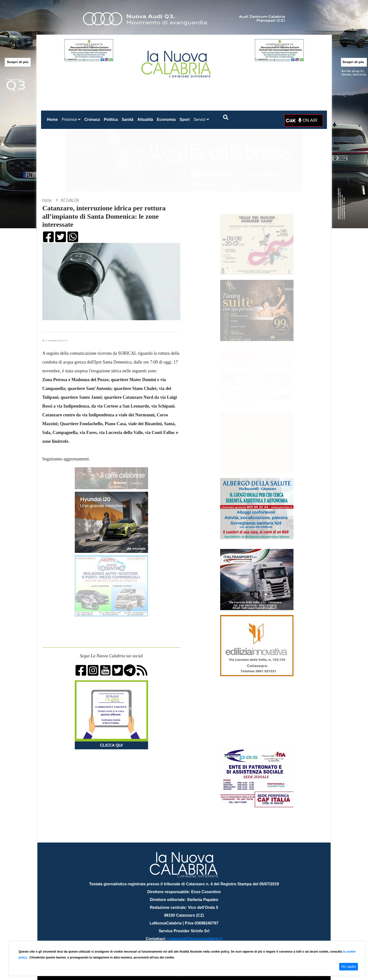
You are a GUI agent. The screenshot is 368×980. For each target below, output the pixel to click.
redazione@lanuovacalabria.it (195, 939)
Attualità (145, 120)
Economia (166, 120)
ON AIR (308, 120)
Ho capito (349, 967)
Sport (185, 120)
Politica (111, 120)
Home (53, 119)
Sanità (128, 120)
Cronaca (92, 120)
